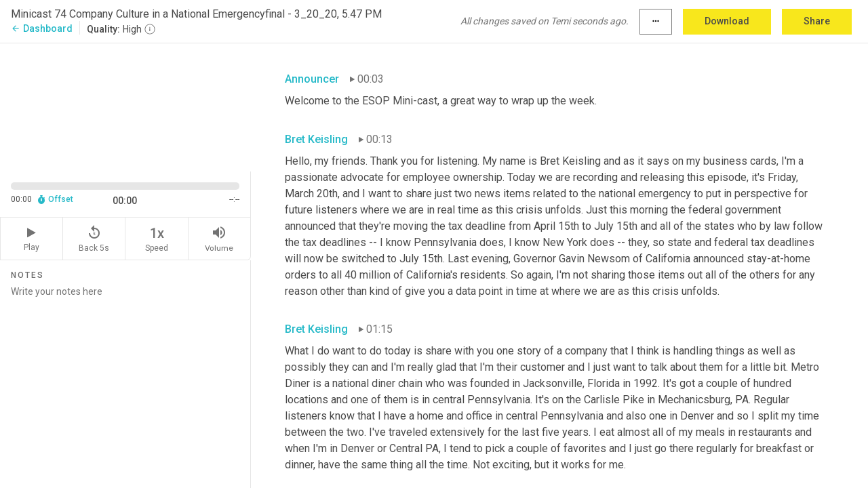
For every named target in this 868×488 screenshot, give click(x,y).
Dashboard (42, 28)
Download (727, 21)
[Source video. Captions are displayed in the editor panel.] (125, 106)
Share (817, 21)
